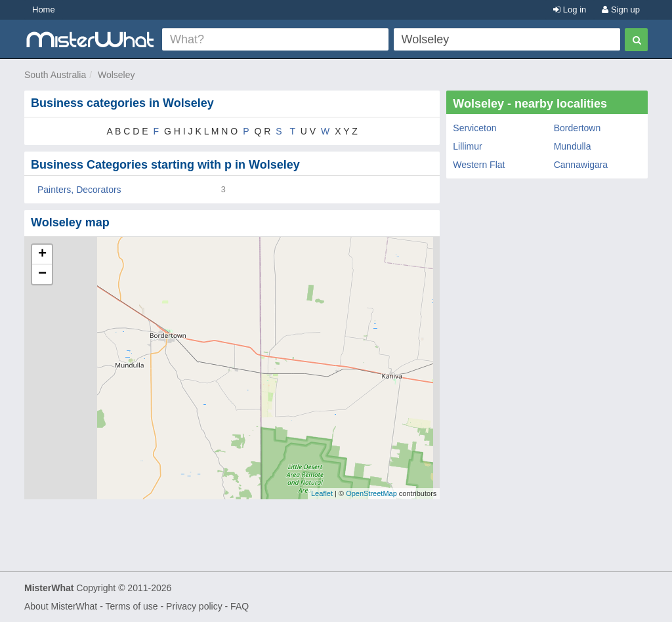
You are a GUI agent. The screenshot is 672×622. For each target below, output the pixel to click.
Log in (570, 10)
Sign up (621, 10)
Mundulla (573, 146)
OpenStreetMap (371, 493)
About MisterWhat (61, 606)
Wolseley (116, 75)
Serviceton (474, 128)
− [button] (42, 274)
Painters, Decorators (79, 190)
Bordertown (577, 128)
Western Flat (479, 165)
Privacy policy (194, 606)
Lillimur (467, 146)
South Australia (55, 75)
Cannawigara (581, 165)
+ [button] (42, 255)
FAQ (240, 606)
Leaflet (322, 493)
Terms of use (131, 606)
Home (44, 10)
